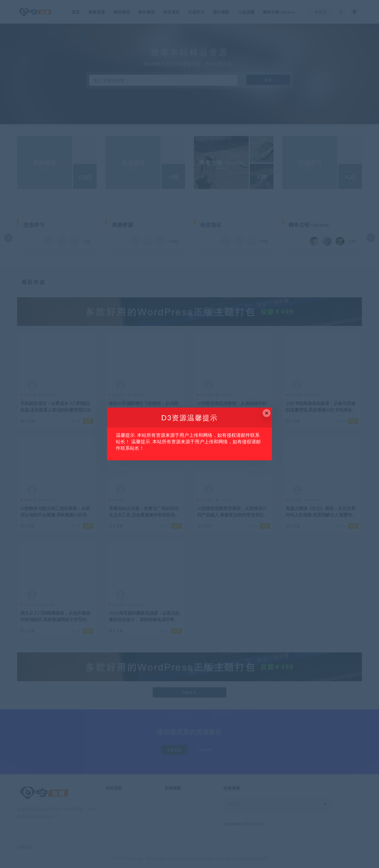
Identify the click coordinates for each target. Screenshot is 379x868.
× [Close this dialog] (267, 413)
